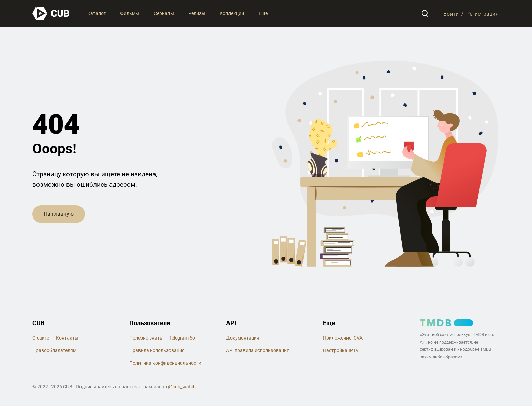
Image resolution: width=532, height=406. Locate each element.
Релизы (197, 13)
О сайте (41, 338)
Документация (243, 338)
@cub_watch (182, 387)
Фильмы (130, 13)
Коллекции (232, 13)
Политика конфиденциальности (165, 363)
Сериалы (164, 13)
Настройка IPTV (341, 350)
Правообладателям (54, 350)
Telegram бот (183, 338)
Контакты (67, 338)
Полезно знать (146, 338)
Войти (451, 13)
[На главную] (51, 13)
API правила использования (258, 350)
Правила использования (157, 350)
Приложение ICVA (343, 338)
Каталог (97, 13)
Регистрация (482, 13)
